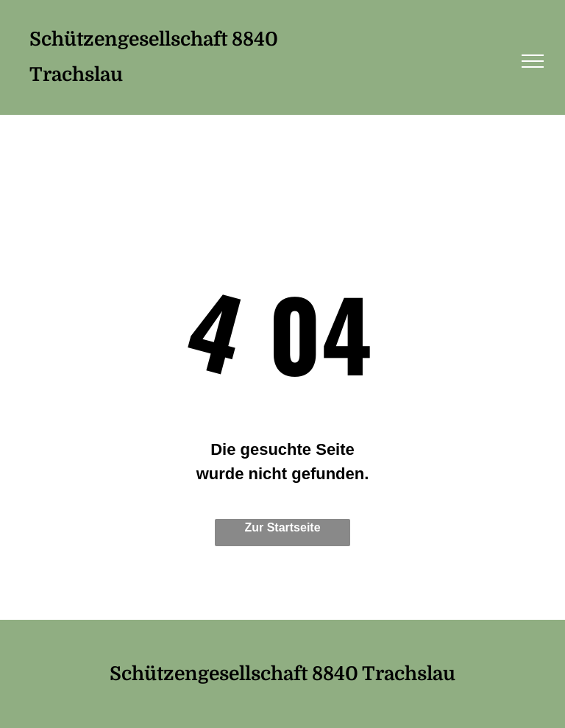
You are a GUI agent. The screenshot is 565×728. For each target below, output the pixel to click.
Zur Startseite (282, 527)
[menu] (533, 61)
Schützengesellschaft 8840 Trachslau (282, 674)
